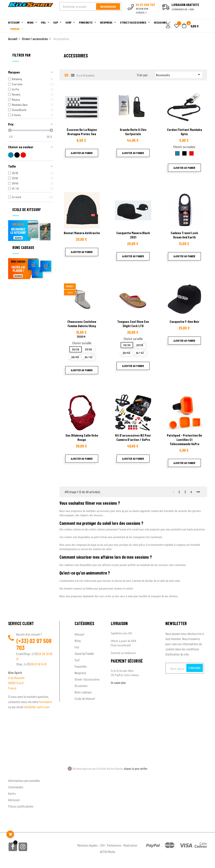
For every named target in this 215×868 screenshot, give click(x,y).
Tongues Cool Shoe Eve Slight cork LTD (133, 324)
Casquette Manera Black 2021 (133, 235)
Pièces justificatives (21, 806)
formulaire (46, 702)
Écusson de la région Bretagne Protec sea (82, 132)
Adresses (14, 800)
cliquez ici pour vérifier (136, 769)
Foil (77, 647)
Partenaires (114, 845)
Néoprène (80, 673)
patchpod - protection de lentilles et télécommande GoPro (184, 439)
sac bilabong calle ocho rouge (82, 437)
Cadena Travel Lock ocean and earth (184, 235)
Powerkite (81, 666)
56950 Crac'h (16, 683)
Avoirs (12, 793)
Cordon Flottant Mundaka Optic (185, 132)
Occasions (81, 686)
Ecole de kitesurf (85, 698)
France (12, 688)
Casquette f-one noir (185, 321)
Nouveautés (179, 75)
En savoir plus (118, 683)
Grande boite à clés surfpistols (133, 132)
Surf (77, 660)
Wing (78, 641)
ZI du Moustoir (16, 678)
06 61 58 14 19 (39, 664)
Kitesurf (79, 634)
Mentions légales (88, 845)
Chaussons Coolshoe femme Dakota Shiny (82, 324)
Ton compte (16, 773)
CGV (102, 845)
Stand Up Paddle (84, 653)
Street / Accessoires (87, 679)
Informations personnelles (24, 780)
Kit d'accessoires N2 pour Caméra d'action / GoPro (133, 437)
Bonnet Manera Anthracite (82, 233)
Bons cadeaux (83, 692)
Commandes (16, 787)
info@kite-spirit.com (37, 707)
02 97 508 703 (34, 644)
